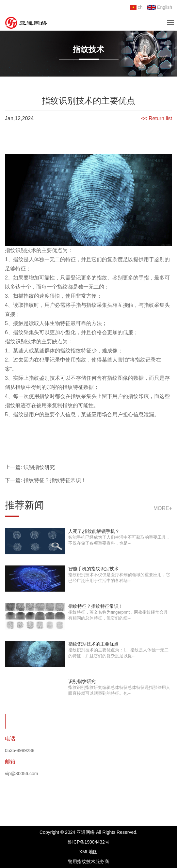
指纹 (10, 250)
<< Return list (157, 118)
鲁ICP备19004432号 (88, 842)
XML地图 (89, 852)
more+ (163, 508)
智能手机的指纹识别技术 (93, 569)
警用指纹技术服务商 (88, 861)
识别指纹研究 (82, 681)
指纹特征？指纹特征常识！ (96, 606)
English (160, 7)
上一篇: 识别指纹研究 (30, 467)
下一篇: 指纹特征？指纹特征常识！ (46, 480)
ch (136, 7)
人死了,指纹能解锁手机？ (94, 531)
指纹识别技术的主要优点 (93, 644)
